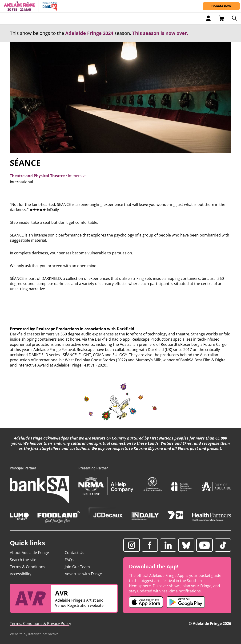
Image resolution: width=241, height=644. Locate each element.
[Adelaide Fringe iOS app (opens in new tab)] (146, 602)
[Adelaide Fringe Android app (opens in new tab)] (186, 602)
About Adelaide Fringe (29, 553)
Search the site (23, 560)
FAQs (69, 560)
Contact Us (74, 553)
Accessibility (21, 574)
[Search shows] (234, 18)
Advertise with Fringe (83, 574)
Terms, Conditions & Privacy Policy (40, 624)
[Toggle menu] (6, 18)
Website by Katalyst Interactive (34, 634)
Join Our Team (77, 567)
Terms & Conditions (28, 567)
